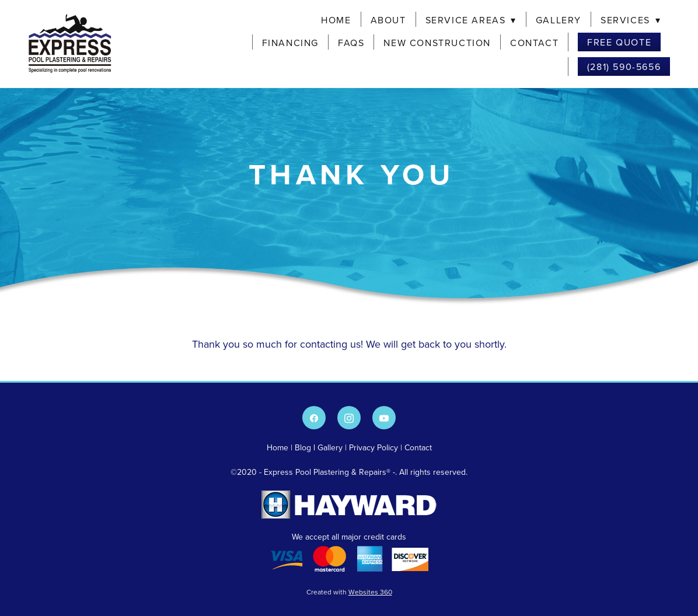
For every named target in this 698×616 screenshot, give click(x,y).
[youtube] (384, 418)
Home (336, 20)
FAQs (351, 43)
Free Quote (619, 42)
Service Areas (471, 20)
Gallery (559, 20)
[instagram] (349, 418)
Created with (349, 592)
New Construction (437, 43)
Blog (303, 447)
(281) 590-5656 (624, 66)
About (388, 20)
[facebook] (314, 418)
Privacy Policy (374, 447)
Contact (534, 43)
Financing (290, 43)
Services (631, 20)
